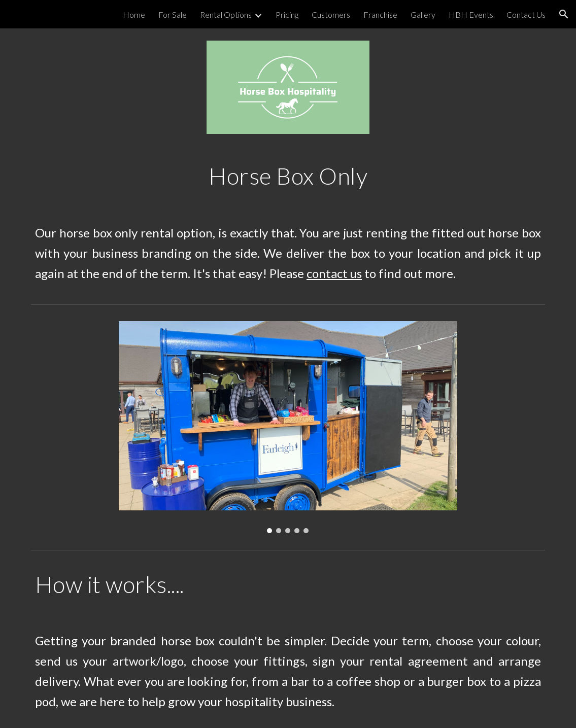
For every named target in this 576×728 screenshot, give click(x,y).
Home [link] (134, 14)
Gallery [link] (423, 14)
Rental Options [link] (226, 14)
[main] (288, 176)
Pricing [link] (287, 14)
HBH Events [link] (471, 14)
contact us (334, 273)
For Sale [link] (173, 14)
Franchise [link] (380, 14)
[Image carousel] (288, 427)
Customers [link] (331, 14)
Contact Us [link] (526, 14)
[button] (564, 14)
